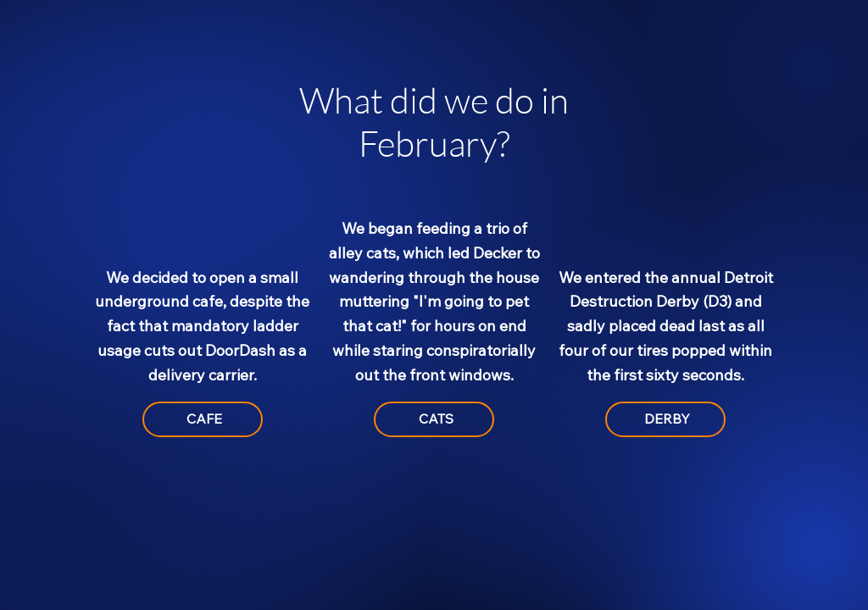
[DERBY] (665, 419)
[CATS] (434, 419)
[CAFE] (203, 419)
